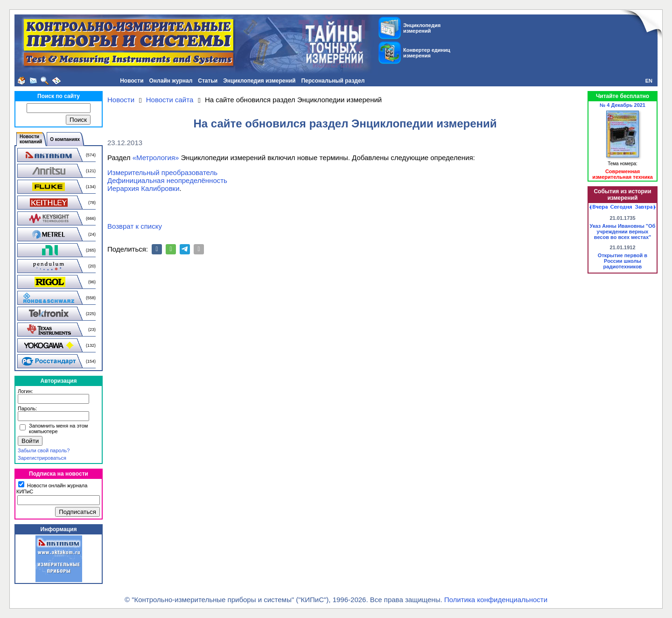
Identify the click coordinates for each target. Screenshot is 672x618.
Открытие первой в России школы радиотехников (623, 261)
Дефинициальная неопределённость (167, 180)
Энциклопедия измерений (259, 81)
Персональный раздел (333, 81)
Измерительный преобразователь (162, 172)
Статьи (208, 81)
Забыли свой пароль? (44, 450)
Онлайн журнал (171, 81)
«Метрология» (156, 158)
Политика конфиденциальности (496, 600)
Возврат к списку (135, 226)
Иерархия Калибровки (143, 188)
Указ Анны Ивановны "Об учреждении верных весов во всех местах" (623, 232)
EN (649, 81)
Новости (132, 81)
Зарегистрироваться (42, 458)
